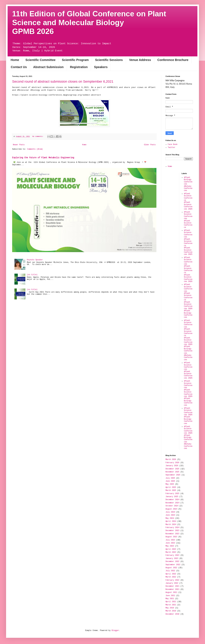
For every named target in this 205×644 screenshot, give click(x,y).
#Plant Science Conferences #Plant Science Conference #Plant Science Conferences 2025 (188, 242)
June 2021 (170, 596)
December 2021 (172, 586)
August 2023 (171, 537)
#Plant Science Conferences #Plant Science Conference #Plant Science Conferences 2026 (188, 270)
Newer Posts (19, 145)
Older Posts (150, 145)
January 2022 (172, 583)
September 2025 (173, 475)
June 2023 (170, 543)
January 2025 (172, 497)
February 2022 (172, 580)
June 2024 (170, 515)
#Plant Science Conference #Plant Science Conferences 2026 (188, 201)
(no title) (32, 275)
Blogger (115, 631)
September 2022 (173, 565)
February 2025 (172, 494)
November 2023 (172, 534)
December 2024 (172, 500)
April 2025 (171, 487)
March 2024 (171, 525)
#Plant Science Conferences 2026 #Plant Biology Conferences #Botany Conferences (188, 438)
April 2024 (171, 521)
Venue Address (140, 60)
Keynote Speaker (35, 260)
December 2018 (172, 614)
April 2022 (171, 574)
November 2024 (172, 503)
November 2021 (172, 589)
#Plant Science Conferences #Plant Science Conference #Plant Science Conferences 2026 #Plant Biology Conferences (188, 301)
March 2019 (171, 611)
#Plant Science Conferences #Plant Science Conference (188, 220)
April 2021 (171, 602)
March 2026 (171, 460)
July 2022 (170, 571)
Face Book (173, 144)
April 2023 (171, 549)
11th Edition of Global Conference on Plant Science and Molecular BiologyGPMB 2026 (89, 23)
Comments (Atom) (35, 149)
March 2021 (171, 605)
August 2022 (171, 568)
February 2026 (172, 463)
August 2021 (171, 592)
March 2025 (171, 490)
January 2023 (172, 558)
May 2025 (170, 484)
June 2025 (170, 481)
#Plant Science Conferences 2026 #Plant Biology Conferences (188, 416)
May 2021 (170, 599)
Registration (79, 67)
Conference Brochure (173, 60)
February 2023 (172, 555)
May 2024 (170, 518)
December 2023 (172, 531)
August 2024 (171, 509)
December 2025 (172, 469)
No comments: (38, 136)
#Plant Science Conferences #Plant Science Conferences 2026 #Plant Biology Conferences (188, 393)
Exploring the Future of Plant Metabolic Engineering (43, 158)
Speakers (101, 67)
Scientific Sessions (109, 60)
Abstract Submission (48, 67)
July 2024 (170, 512)
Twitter (172, 148)
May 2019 (170, 608)
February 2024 (172, 528)
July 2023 (170, 540)
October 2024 (172, 506)
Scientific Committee (41, 60)
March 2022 (171, 577)
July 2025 (170, 478)
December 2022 (172, 562)
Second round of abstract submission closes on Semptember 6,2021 (63, 81)
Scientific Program (75, 60)
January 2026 (172, 466)
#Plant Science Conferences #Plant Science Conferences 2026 (188, 370)
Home (15, 60)
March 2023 (171, 552)
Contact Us (19, 67)
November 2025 (172, 472)
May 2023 (170, 546)
